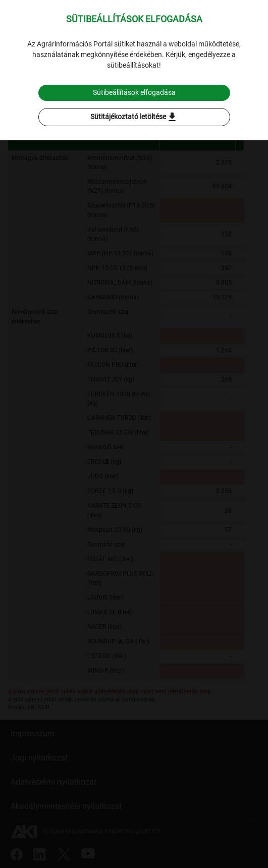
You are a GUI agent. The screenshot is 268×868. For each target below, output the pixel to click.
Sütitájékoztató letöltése (134, 117)
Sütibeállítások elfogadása (134, 92)
